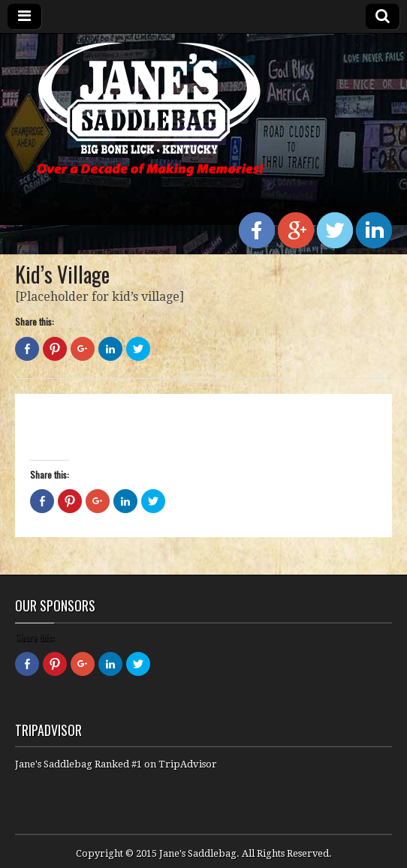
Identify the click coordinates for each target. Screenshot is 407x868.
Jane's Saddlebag (198, 853)
